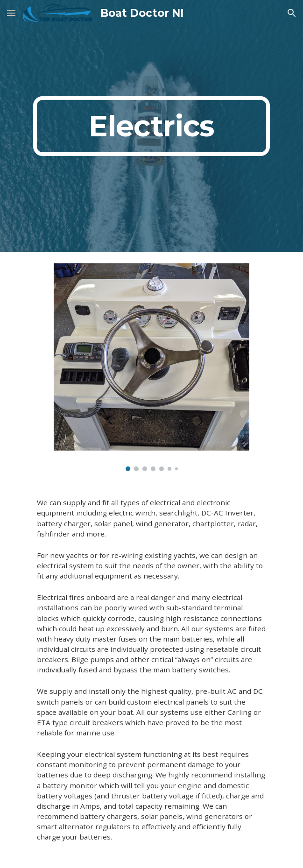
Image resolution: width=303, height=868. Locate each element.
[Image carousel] (151, 367)
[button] (11, 13)
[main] (151, 126)
